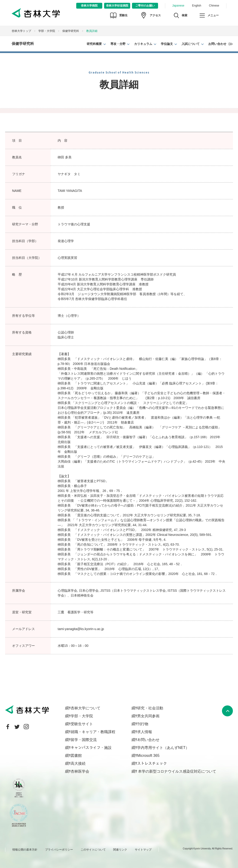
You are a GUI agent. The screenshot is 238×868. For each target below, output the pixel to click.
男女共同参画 (148, 716)
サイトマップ (143, 850)
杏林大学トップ (21, 31)
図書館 (76, 756)
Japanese (178, 6)
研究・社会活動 (150, 708)
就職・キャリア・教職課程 (93, 732)
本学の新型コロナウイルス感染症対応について (177, 771)
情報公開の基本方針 (25, 850)
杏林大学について (86, 708)
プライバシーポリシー (59, 850)
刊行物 (143, 724)
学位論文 (167, 44)
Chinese (214, 6)
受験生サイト (82, 724)
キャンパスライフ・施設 (91, 748)
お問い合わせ (217, 44)
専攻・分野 (118, 44)
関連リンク (120, 850)
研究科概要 (94, 44)
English (197, 6)
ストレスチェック (152, 763)
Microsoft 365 (148, 756)
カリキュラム (143, 44)
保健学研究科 (71, 31)
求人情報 (145, 732)
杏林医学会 (80, 771)
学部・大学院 (47, 31)
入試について (191, 44)
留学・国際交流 (84, 740)
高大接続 (78, 763)
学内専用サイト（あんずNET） (163, 748)
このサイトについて (93, 850)
